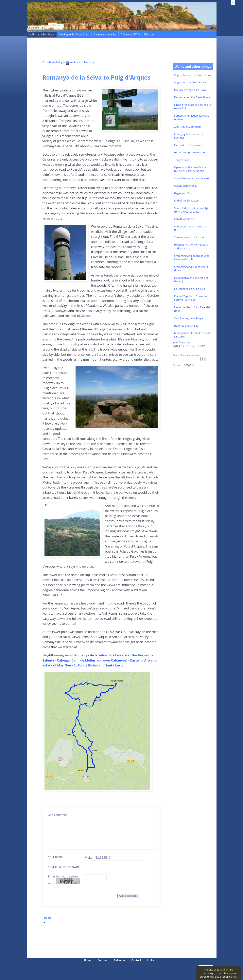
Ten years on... (183, 160)
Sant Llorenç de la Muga (189, 318)
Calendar (120, 960)
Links (151, 960)
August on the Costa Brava (190, 82)
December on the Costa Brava (192, 97)
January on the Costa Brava (190, 90)
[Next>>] (202, 346)
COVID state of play (186, 186)
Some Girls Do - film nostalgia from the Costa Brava (192, 210)
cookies (224, 970)
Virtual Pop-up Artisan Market (192, 178)
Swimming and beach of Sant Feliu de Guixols (191, 258)
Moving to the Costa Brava (74, 34)
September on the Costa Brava (192, 75)
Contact (136, 960)
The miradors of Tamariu (189, 237)
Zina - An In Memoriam (188, 127)
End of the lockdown (186, 201)
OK (235, 977)
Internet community (105, 34)
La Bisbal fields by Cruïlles (190, 289)
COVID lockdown (184, 219)
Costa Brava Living (53, 62)
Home (88, 960)
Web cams (150, 34)
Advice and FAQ (130, 34)
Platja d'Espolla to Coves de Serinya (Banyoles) (190, 298)
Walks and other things (42, 34)
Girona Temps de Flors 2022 (191, 152)
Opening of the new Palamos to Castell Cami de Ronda (191, 169)
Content (103, 960)
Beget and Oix (183, 193)
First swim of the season (189, 145)
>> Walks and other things (79, 62)
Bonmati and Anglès (186, 326)
